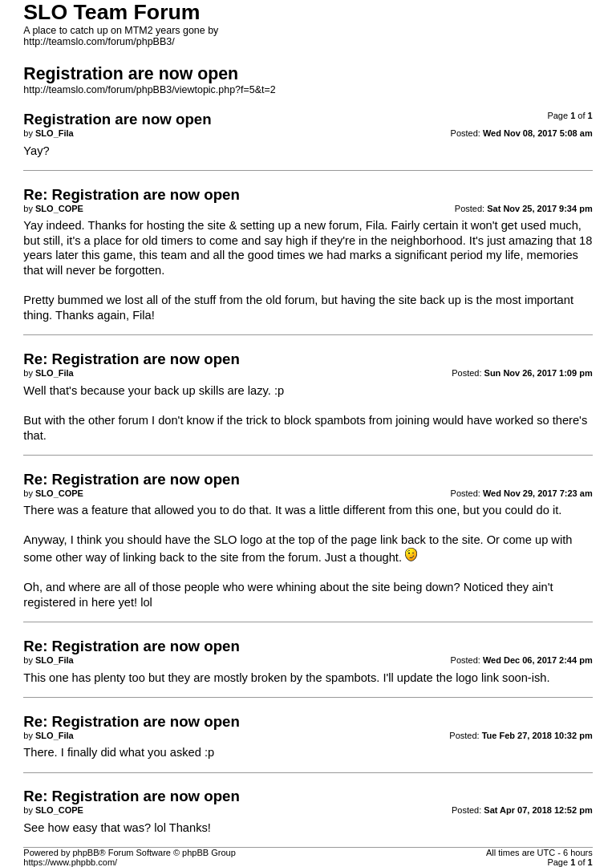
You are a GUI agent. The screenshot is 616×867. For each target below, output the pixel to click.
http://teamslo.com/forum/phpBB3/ (99, 42)
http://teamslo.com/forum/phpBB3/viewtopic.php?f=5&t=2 (149, 90)
